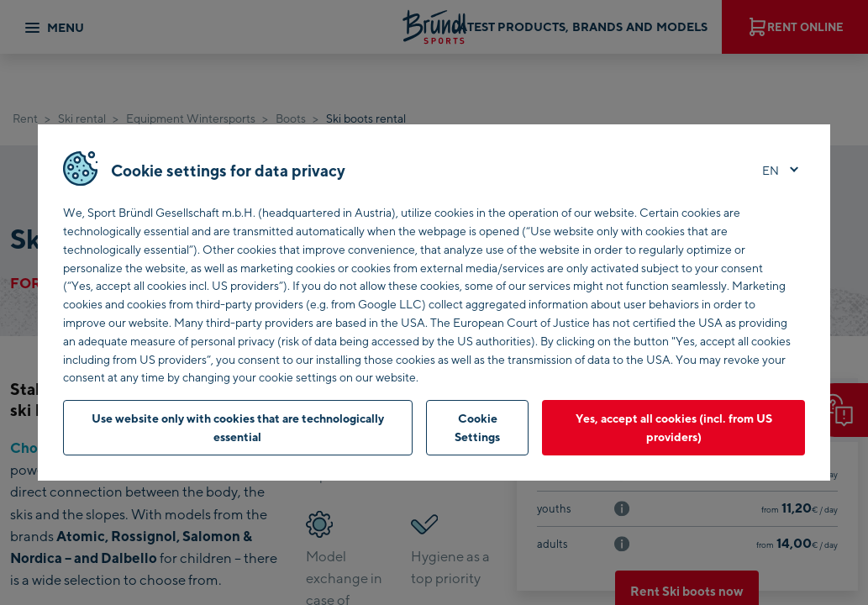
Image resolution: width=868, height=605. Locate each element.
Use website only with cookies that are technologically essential (238, 427)
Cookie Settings (477, 427)
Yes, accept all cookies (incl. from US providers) (674, 427)
